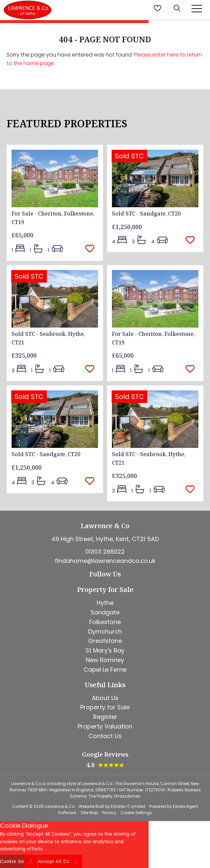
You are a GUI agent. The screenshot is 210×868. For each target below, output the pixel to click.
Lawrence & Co (60, 806)
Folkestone (105, 622)
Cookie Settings (136, 813)
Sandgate (105, 612)
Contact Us (105, 736)
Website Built (91, 806)
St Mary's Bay (105, 650)
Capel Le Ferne (105, 670)
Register (105, 717)
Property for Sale (105, 707)
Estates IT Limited (128, 806)
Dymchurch (105, 631)
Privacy (109, 813)
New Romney (105, 660)
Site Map (89, 813)
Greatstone (105, 641)
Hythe (105, 603)
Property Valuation (105, 726)
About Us (105, 698)
